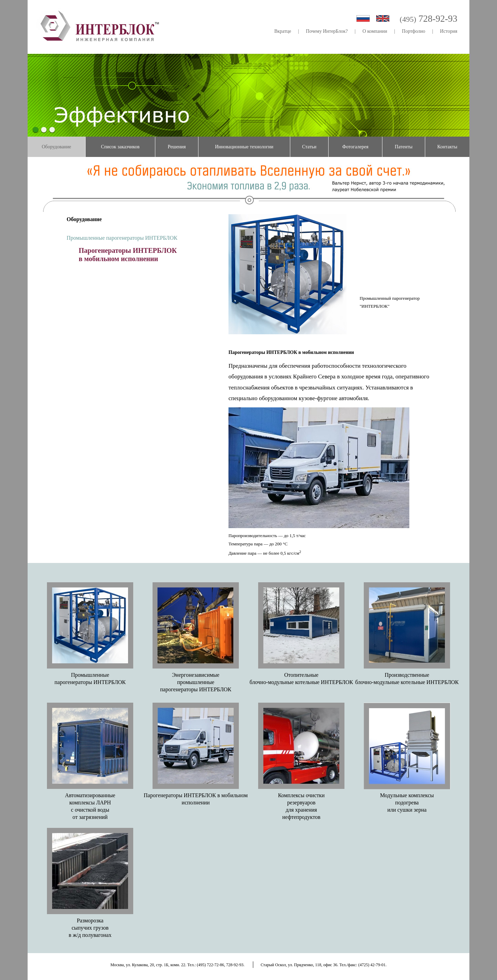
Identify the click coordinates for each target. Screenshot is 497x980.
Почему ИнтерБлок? (327, 31)
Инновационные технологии (244, 147)
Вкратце (283, 31)
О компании (375, 31)
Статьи (309, 147)
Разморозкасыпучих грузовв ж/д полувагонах (90, 928)
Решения (177, 147)
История (449, 31)
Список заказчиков (120, 147)
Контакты (447, 147)
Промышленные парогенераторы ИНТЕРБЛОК (122, 238)
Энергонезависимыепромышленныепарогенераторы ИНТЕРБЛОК (196, 682)
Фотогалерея (355, 147)
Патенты (404, 147)
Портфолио (414, 31)
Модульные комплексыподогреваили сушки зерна (407, 803)
